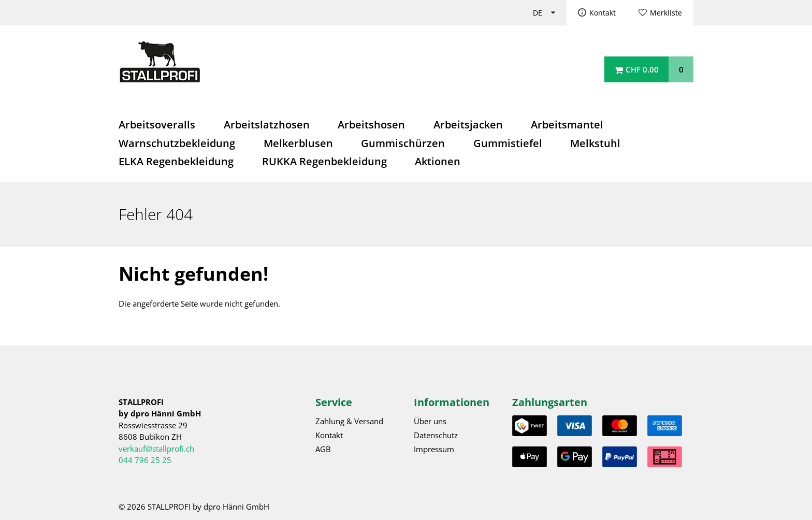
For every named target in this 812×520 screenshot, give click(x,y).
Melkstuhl (595, 143)
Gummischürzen (403, 143)
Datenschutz (436, 435)
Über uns (430, 421)
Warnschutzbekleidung (177, 143)
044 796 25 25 (145, 460)
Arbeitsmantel (567, 125)
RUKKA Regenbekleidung (324, 161)
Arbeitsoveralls (157, 125)
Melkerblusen (298, 143)
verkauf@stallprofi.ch (156, 449)
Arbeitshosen (371, 125)
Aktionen (438, 161)
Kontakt (603, 13)
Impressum (434, 449)
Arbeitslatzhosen (267, 125)
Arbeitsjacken (468, 125)
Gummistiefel (508, 143)
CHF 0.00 (642, 69)
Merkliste (666, 13)
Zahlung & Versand (349, 421)
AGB (323, 449)
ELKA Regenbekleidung (176, 161)
